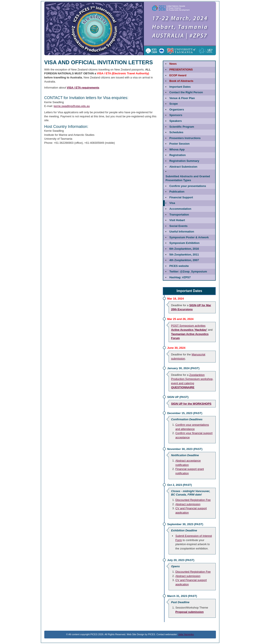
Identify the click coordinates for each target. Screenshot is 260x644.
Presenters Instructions (185, 138)
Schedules (176, 132)
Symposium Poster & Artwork (189, 237)
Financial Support (181, 197)
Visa (172, 203)
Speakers (175, 121)
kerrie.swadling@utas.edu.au (72, 106)
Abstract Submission (183, 167)
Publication (177, 192)
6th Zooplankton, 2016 (184, 249)
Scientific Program (182, 127)
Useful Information (182, 232)
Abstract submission (188, 504)
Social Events (178, 226)
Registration (177, 155)
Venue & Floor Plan (182, 98)
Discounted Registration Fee (193, 500)
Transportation (179, 215)
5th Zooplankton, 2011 (184, 255)
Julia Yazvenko (186, 634)
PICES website (179, 266)
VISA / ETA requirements (83, 88)
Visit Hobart (177, 220)
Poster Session (179, 144)
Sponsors (176, 115)
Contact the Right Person (186, 92)
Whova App (177, 149)
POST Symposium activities (188, 326)
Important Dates (180, 87)
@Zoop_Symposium (188, 272)
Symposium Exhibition (184, 243)
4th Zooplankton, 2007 (184, 260)
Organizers (177, 109)
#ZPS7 (180, 277)
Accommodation (180, 209)
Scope (173, 104)
